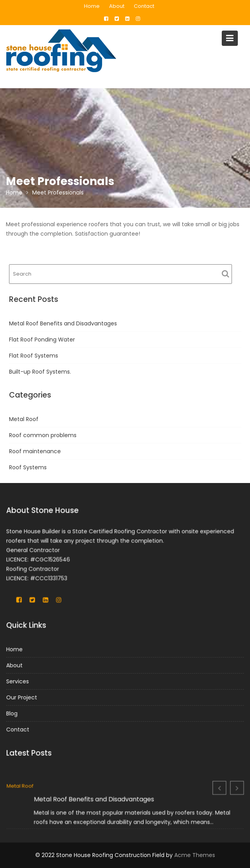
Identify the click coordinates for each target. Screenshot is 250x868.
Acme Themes (195, 855)
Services (19, 681)
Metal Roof (24, 419)
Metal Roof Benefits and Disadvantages (63, 323)
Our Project (23, 697)
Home (92, 6)
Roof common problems (43, 435)
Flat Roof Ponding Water (42, 340)
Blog (14, 713)
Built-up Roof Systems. (40, 372)
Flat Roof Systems (34, 356)
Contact (144, 6)
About (117, 6)
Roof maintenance (35, 451)
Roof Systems (28, 467)
